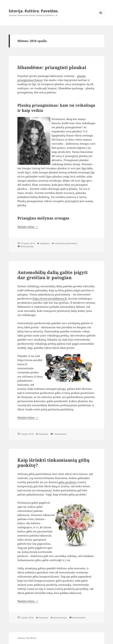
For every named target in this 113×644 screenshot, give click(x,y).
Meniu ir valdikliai (101, 16)
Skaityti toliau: (28, 227)
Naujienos (45, 243)
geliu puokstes (67, 482)
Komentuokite (27, 246)
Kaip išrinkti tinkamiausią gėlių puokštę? (53, 463)
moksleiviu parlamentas (66, 243)
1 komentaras (60, 434)
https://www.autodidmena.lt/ (50, 298)
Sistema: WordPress (27, 638)
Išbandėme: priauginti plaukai (52, 67)
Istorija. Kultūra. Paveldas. (34, 11)
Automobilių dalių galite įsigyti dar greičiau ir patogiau (52, 275)
